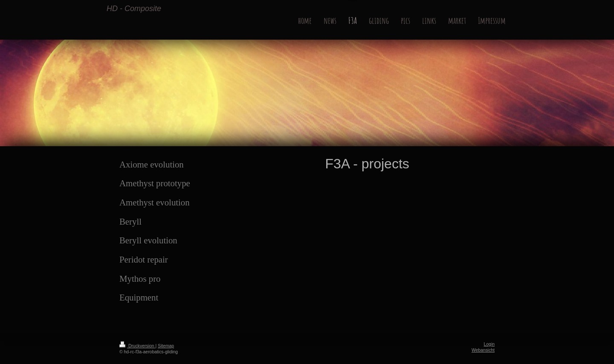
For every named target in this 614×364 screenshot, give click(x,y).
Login (489, 344)
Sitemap (166, 346)
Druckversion (137, 346)
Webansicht (483, 350)
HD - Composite (134, 9)
